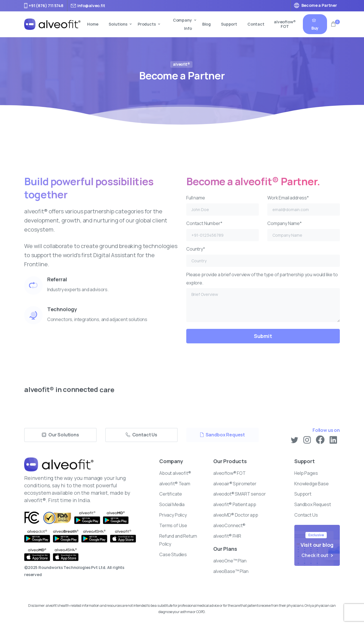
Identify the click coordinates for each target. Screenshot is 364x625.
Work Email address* (304, 205)
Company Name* (304, 231)
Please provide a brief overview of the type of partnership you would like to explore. (263, 297)
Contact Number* (223, 231)
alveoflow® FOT (285, 24)
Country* (263, 256)
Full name (223, 205)
